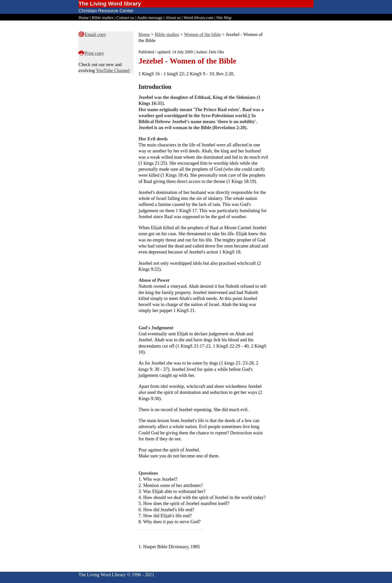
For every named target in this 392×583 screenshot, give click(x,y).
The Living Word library (110, 4)
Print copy (94, 53)
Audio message (150, 18)
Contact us (125, 18)
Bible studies (103, 18)
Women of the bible (202, 34)
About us (173, 18)
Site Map (224, 18)
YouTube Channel (113, 70)
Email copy (95, 34)
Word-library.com (198, 18)
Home (84, 18)
